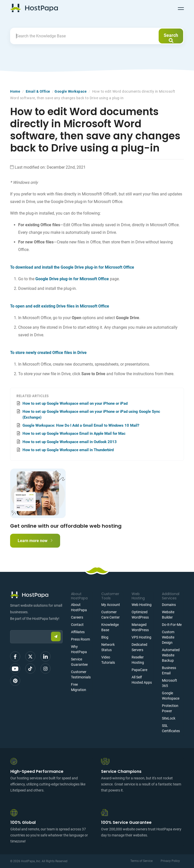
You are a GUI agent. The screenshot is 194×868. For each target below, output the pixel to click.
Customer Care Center (111, 615)
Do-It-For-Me (172, 625)
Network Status (108, 647)
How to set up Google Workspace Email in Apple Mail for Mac (74, 433)
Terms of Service (141, 861)
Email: (10, 628)
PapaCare (139, 670)
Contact (77, 625)
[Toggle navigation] (181, 8)
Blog (105, 637)
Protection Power (170, 708)
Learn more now (35, 541)
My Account (111, 605)
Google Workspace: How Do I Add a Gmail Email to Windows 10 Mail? (81, 425)
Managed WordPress (140, 627)
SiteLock (169, 718)
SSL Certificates (171, 728)
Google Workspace (71, 91)
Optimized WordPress (140, 615)
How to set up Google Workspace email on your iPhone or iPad (75, 403)
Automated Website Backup (171, 655)
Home (15, 91)
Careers (77, 617)
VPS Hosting (141, 637)
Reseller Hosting (138, 660)
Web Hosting (142, 605)
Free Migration (79, 687)
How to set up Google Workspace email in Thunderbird (68, 450)
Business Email (169, 670)
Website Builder (168, 615)
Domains (169, 605)
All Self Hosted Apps (142, 680)
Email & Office (38, 91)
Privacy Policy (170, 861)
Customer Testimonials (81, 674)
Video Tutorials (108, 660)
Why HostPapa (79, 649)
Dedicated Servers (139, 647)
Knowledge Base (110, 627)
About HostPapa (79, 607)
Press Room (80, 639)
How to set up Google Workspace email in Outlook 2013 (70, 442)
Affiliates (78, 632)
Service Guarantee (79, 662)
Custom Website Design (168, 637)
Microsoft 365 (169, 683)
